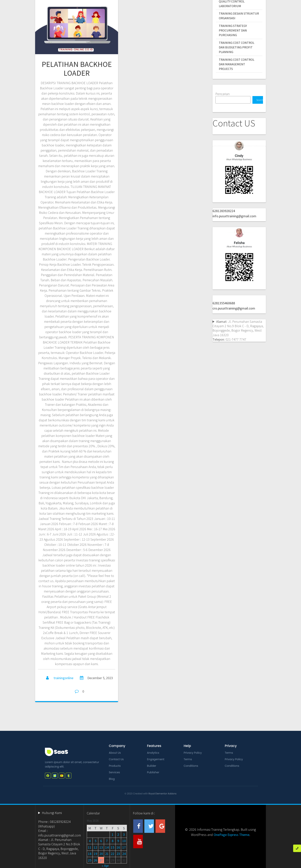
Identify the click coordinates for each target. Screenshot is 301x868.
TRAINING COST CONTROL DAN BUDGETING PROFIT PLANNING (237, 47)
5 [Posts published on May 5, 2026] (96, 841)
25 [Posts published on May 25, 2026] (90, 860)
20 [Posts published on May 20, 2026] (101, 854)
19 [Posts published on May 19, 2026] (95, 854)
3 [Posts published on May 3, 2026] (124, 834)
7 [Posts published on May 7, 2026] (107, 841)
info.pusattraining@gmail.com (234, 216)
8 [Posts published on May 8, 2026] (113, 841)
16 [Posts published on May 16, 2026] (118, 847)
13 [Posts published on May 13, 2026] (101, 847)
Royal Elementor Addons (163, 794)
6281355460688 (224, 303)
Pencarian (222, 94)
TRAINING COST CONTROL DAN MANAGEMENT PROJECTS (237, 64)
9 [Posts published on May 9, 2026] (118, 841)
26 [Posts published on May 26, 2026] (95, 860)
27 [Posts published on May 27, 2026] (101, 860)
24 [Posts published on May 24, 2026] (124, 854)
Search (260, 100)
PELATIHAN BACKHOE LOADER (77, 69)
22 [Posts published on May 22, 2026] (112, 854)
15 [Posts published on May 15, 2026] (112, 847)
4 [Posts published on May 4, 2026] (90, 841)
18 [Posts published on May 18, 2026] (90, 854)
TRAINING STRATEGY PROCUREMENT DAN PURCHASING (233, 30)
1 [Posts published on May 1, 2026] (113, 834)
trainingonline (63, 678)
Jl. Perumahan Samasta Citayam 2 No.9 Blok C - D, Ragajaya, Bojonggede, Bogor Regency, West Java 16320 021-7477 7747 (238, 331)
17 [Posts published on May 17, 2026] (124, 847)
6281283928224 (224, 211)
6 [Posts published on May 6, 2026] (101, 841)
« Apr (105, 866)
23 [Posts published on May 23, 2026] (118, 854)
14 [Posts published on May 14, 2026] (107, 847)
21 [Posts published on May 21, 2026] (107, 854)
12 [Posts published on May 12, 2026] (95, 847)
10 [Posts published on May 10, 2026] (124, 841)
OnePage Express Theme (232, 835)
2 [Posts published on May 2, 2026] (118, 834)
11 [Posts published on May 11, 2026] (90, 847)
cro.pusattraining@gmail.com (234, 308)
